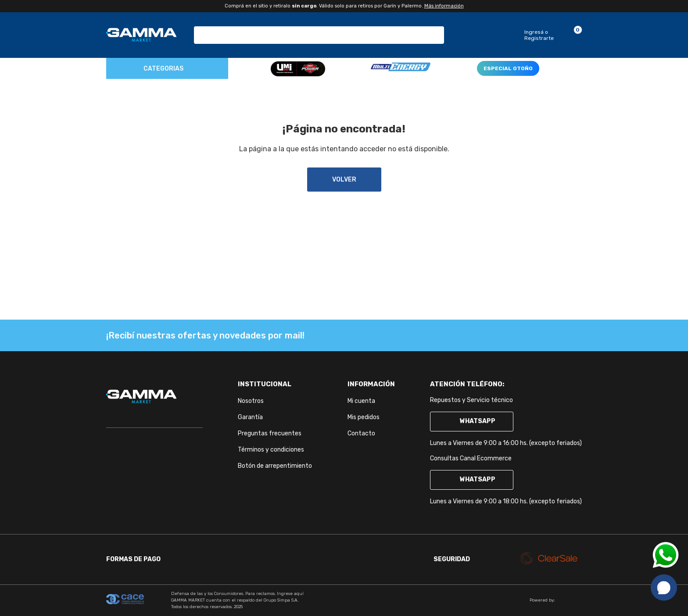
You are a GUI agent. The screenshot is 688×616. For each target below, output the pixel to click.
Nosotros (251, 401)
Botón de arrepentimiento (275, 466)
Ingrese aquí (290, 594)
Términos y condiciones (271, 450)
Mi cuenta (361, 401)
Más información (444, 6)
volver (344, 180)
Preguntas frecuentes (270, 433)
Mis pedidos (364, 417)
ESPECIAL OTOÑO (508, 68)
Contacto (361, 433)
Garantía (250, 417)
